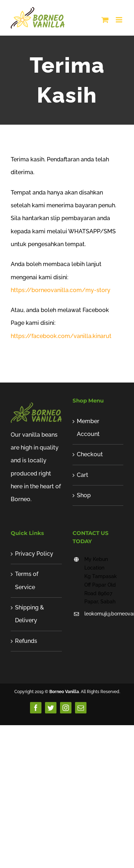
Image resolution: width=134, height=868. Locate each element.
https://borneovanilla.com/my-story (61, 290)
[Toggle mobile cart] (105, 20)
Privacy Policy (34, 554)
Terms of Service (27, 580)
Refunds (26, 641)
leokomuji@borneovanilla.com (104, 614)
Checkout (90, 454)
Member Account (88, 428)
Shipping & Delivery (29, 614)
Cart (83, 475)
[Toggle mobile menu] (120, 20)
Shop (84, 495)
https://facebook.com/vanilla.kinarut (61, 336)
